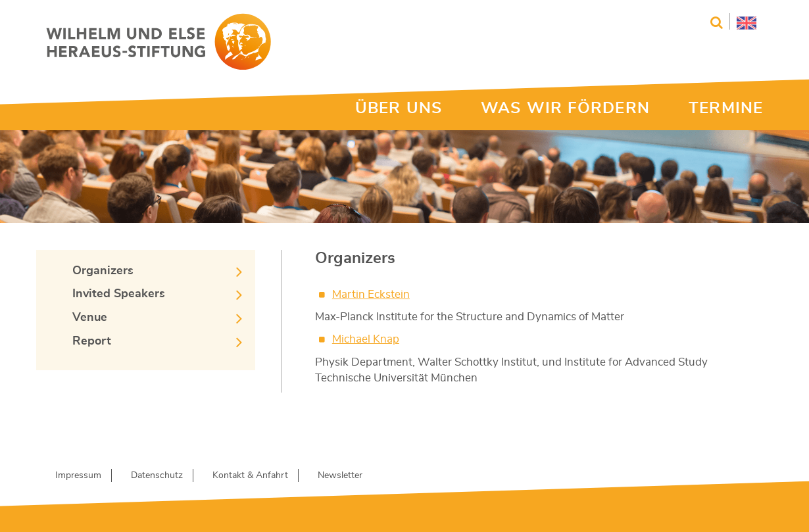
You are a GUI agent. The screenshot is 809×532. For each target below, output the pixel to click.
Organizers (103, 271)
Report (92, 341)
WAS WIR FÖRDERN (565, 109)
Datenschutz (157, 475)
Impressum (78, 475)
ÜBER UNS (399, 109)
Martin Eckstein (371, 294)
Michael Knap (366, 339)
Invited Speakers (119, 294)
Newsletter (340, 475)
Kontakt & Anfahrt (250, 475)
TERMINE (726, 109)
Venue (90, 318)
